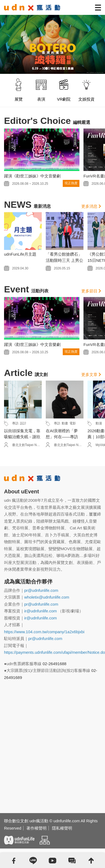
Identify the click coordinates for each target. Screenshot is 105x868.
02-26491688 (54, 664)
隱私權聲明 (62, 828)
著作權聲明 (36, 828)
